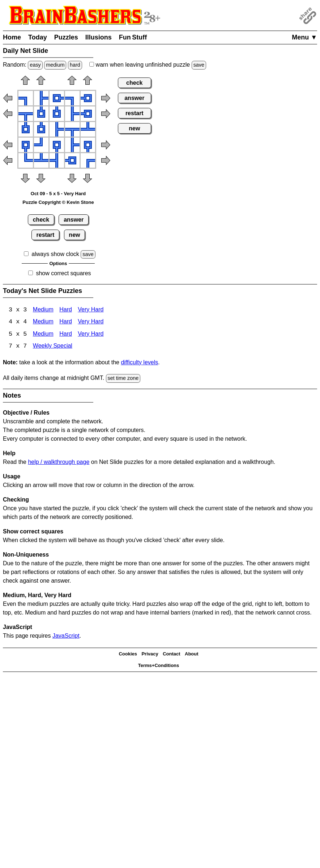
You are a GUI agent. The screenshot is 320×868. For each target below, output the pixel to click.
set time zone (123, 379)
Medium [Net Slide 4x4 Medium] (43, 322)
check (41, 220)
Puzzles (66, 37)
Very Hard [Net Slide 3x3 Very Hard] (91, 310)
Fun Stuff (133, 37)
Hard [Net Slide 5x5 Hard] (66, 335)
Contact (171, 655)
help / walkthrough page (59, 462)
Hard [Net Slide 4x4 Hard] (66, 322)
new (74, 235)
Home (12, 37)
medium (55, 65)
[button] (25, 83)
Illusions (99, 37)
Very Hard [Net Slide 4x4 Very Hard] (91, 322)
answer (74, 220)
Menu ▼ (304, 37)
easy (35, 65)
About (192, 655)
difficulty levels (139, 363)
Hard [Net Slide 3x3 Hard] (66, 310)
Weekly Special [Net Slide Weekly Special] (53, 347)
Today (38, 37)
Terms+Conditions (159, 666)
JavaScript (66, 636)
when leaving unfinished (148, 65)
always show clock (55, 254)
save (199, 65)
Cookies (128, 655)
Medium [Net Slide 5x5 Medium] (43, 335)
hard (75, 65)
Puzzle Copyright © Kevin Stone (58, 202)
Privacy (150, 655)
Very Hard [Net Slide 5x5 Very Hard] (91, 335)
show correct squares (63, 273)
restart (46, 235)
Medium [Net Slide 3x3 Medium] (43, 310)
